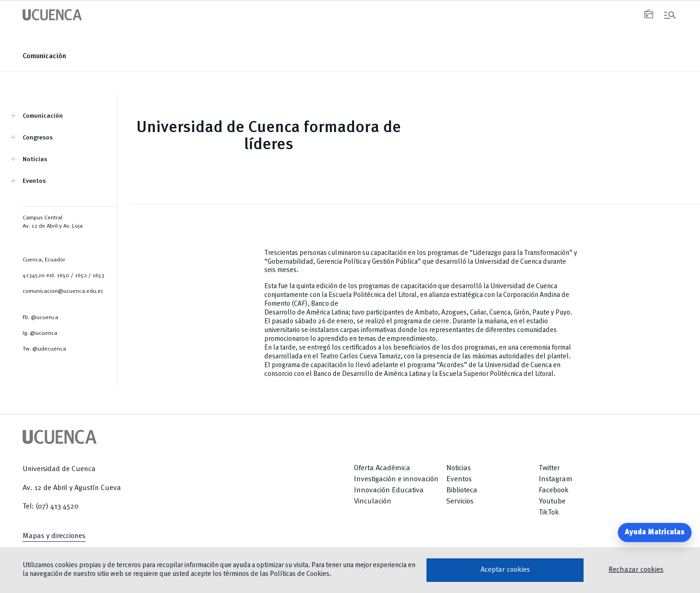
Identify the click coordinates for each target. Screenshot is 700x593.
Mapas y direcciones (54, 536)
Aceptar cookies (505, 570)
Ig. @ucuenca (40, 333)
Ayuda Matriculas (655, 532)
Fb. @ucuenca (40, 318)
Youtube (552, 502)
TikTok (549, 513)
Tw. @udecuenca (44, 349)
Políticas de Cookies (300, 574)
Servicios (460, 502)
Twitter (549, 468)
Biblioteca (462, 490)
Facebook (554, 490)
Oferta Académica (382, 468)
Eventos (34, 181)
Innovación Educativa (389, 490)
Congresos (38, 138)
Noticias (35, 159)
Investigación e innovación (396, 479)
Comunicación (44, 56)
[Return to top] (654, 502)
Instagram (556, 479)
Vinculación (373, 502)
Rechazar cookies (636, 570)
